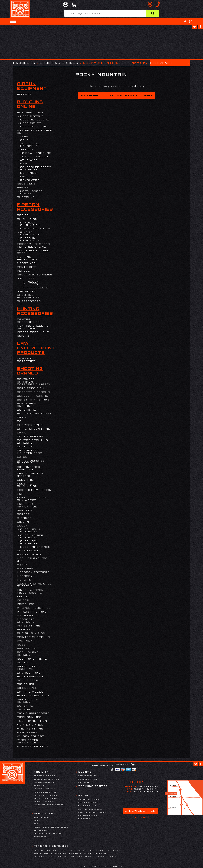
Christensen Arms (34, 429)
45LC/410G (29, 160)
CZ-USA (23, 457)
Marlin (48, 853)
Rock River (75, 853)
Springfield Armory (28, 701)
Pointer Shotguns (34, 637)
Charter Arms (30, 425)
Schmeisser (28, 680)
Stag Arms (100, 857)
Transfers (40, 837)
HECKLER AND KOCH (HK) (34, 560)
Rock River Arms (32, 659)
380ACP (27, 150)
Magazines (27, 263)
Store (84, 795)
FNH (20, 494)
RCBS (22, 645)
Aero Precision (31, 388)
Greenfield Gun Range (46, 798)
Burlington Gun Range (47, 779)
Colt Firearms (30, 436)
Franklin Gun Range (45, 792)
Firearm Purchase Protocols (51, 827)
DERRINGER (29, 173)
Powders (28, 291)
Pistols (27, 177)
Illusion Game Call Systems (34, 585)
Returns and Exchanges (48, 834)
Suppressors (29, 301)
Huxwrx (24, 580)
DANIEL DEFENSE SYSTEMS (31, 462)
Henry (23, 565)
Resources (44, 814)
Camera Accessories (29, 321)
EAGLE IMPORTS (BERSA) (30, 475)
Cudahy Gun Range (44, 782)
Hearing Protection (27, 258)
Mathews (25, 616)
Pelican (24, 629)
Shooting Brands (59, 63)
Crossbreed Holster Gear (30, 452)
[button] (13, 21)
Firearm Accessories (35, 207)
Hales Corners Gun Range (49, 805)
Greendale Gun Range (46, 795)
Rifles (23, 187)
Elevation (26, 480)
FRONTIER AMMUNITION (27, 505)
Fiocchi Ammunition (34, 490)
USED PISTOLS (32, 116)
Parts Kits (27, 267)
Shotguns (26, 197)
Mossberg (60, 853)
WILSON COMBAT (31, 736)
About (37, 821)
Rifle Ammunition (35, 229)
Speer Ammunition (33, 696)
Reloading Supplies (35, 275)
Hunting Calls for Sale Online (34, 327)
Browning (52, 850)
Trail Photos (42, 817)
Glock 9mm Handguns (30, 542)
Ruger (23, 663)
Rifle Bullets (36, 288)
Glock (23, 526)
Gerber (24, 514)
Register (97, 766)
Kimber (23, 600)
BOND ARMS (27, 410)
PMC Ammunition (31, 633)
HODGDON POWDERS (33, 572)
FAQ (36, 824)
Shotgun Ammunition (30, 239)
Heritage (25, 568)
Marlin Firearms (32, 612)
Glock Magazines (35, 547)
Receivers (26, 184)
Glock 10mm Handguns (30, 530)
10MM (24, 137)
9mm (24, 164)
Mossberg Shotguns (26, 621)
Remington (27, 649)
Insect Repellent (33, 332)
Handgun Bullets (31, 283)
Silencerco (27, 688)
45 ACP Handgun (34, 157)
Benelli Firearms (33, 396)
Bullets (28, 278)
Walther (114, 857)
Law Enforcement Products (36, 348)
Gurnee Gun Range (44, 802)
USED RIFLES (31, 123)
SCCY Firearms (30, 677)
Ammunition (27, 219)
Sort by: (140, 63)
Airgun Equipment (32, 86)
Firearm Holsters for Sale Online (34, 245)
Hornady (25, 576)
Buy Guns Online (30, 104)
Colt (72, 850)
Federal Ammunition (27, 485)
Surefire (25, 706)
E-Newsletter (140, 811)
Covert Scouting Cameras (33, 442)
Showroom (84, 819)
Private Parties (88, 779)
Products (24, 63)
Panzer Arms (29, 626)
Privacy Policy (43, 830)
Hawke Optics (29, 555)
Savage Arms (29, 673)
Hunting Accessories (35, 311)
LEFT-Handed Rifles (32, 192)
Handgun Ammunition (30, 224)
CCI (20, 421)
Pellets (25, 94)
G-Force (24, 518)
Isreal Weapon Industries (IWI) (31, 591)
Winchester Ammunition (28, 741)
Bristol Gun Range (44, 776)
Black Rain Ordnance (27, 405)
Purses (24, 271)
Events (85, 772)
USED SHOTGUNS (34, 127)
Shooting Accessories (29, 296)
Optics (23, 215)
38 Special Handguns (30, 145)
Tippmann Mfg (29, 717)
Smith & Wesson (31, 692)
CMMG (22, 433)
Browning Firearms (34, 414)
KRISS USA (26, 604)
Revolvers (30, 180)
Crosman (25, 447)
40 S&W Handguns (36, 153)
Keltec (23, 597)
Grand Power (29, 551)
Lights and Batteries (27, 360)
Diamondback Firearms (29, 468)
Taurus (24, 710)
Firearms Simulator (45, 789)
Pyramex (25, 641)
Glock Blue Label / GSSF (35, 252)
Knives (23, 336)
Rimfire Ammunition (30, 233)
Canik (22, 417)
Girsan (23, 522)
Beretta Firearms (34, 400)
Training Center (93, 786)
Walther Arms (30, 729)
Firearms (39, 786)
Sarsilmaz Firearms (27, 668)
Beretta (39, 850)
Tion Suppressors (33, 713)
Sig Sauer (26, 684)
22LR (25, 140)
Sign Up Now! (140, 818)
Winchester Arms (33, 746)
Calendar (84, 782)
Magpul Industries (34, 608)
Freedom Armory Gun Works (32, 499)
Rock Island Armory (28, 654)
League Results (88, 776)
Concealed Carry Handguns (36, 168)
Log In (109, 766)
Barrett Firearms (34, 392)
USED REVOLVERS (35, 120)
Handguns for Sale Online (35, 132)
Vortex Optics (30, 725)
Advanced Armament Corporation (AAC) (34, 382)
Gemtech (25, 510)
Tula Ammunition (32, 721)
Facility (42, 772)
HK (108, 850)
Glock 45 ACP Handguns (32, 536)
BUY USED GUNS (30, 113)
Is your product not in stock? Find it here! (116, 95)
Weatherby (27, 732)
